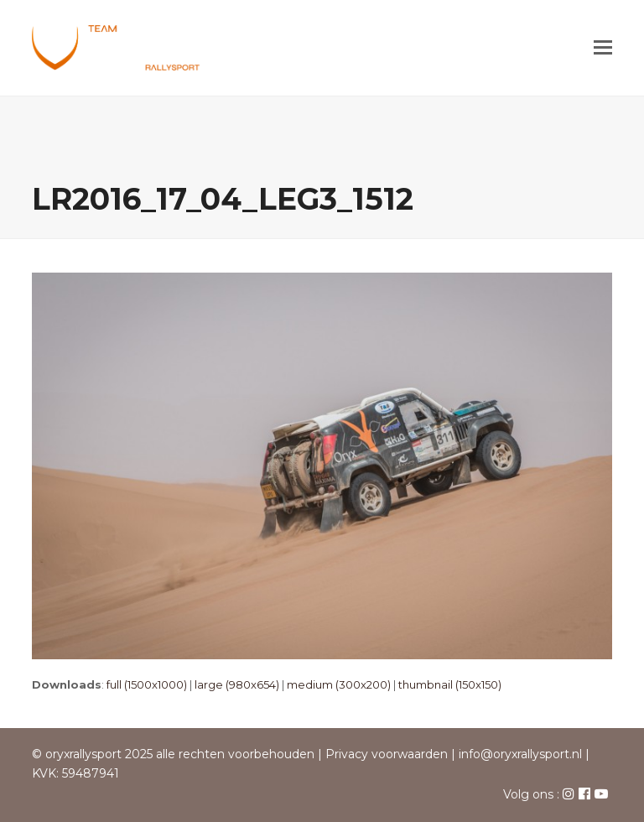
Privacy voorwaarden (387, 754)
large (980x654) (237, 684)
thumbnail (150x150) (450, 684)
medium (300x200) (339, 684)
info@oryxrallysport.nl (520, 754)
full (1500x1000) (147, 684)
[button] (603, 48)
